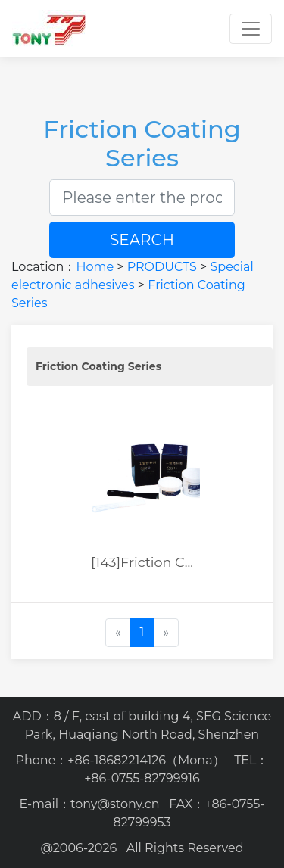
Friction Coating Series (98, 366)
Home (95, 267)
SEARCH (142, 240)
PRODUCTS (162, 267)
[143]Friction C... (142, 562)
